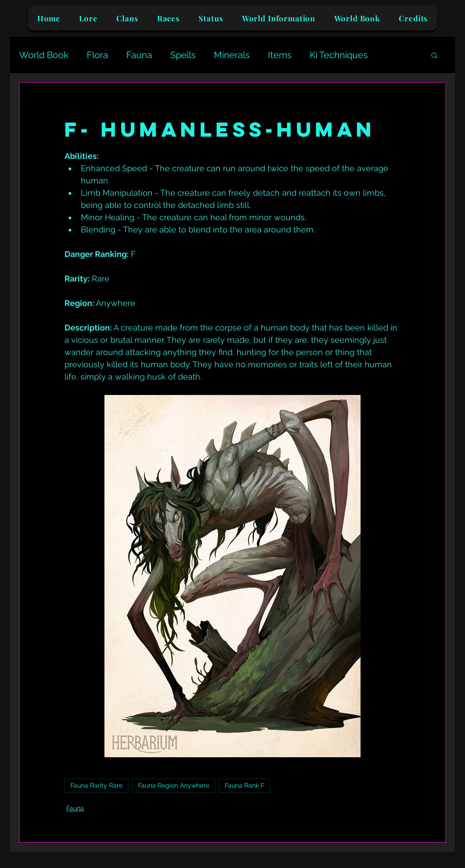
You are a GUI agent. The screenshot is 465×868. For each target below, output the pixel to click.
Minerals (232, 55)
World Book (44, 55)
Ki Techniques (339, 55)
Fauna (139, 55)
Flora (97, 55)
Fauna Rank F (245, 785)
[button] (434, 55)
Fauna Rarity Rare (96, 785)
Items (280, 55)
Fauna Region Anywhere (174, 785)
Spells (183, 55)
